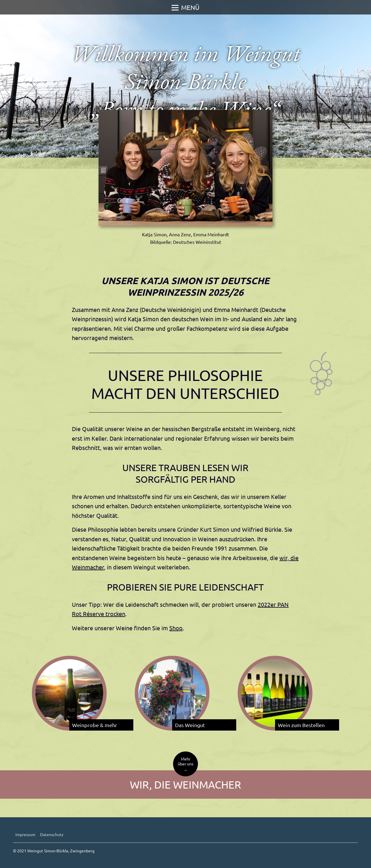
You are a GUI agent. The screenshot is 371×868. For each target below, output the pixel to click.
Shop (176, 628)
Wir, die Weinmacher (185, 784)
